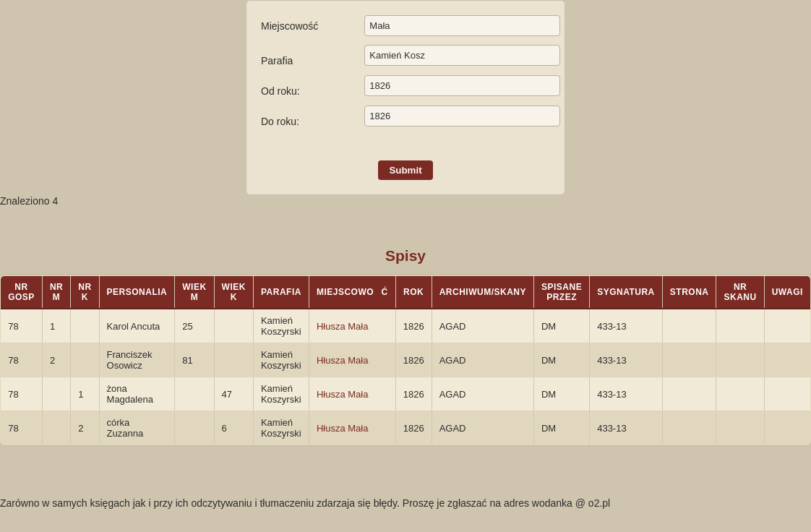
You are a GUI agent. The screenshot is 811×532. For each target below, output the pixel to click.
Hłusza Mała (343, 326)
